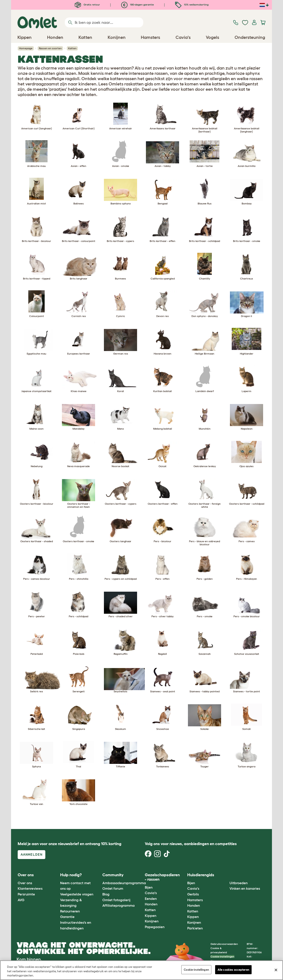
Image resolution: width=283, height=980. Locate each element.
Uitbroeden (239, 883)
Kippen (151, 916)
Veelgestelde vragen (77, 894)
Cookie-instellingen (222, 956)
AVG (21, 900)
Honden (151, 904)
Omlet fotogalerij (116, 900)
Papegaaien (155, 927)
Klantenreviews (30, 888)
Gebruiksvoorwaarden (224, 944)
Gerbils (193, 894)
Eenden (151, 899)
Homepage (26, 48)
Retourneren (70, 911)
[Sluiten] (276, 970)
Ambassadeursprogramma (124, 883)
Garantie (67, 917)
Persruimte (26, 894)
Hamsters (195, 900)
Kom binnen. (29, 959)
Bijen (149, 887)
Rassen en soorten (50, 48)
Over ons (25, 883)
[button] (226, 875)
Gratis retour (87, 5)
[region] (141, 970)
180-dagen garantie (138, 5)
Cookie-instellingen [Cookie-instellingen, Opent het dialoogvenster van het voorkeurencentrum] (196, 970)
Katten (150, 910)
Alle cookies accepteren (233, 970)
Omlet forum (113, 888)
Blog (106, 894)
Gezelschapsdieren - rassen (162, 877)
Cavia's (151, 893)
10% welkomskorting (192, 5)
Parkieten (195, 928)
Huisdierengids (201, 875)
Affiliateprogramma (119, 905)
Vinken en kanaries (245, 888)
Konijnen (152, 921)
